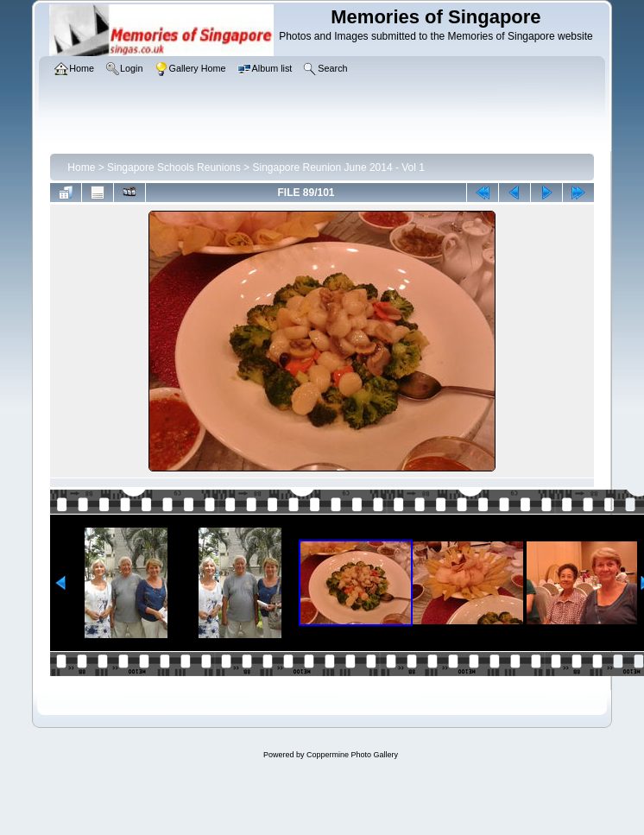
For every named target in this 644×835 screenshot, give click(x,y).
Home (81, 168)
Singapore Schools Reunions (174, 168)
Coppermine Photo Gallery (352, 755)
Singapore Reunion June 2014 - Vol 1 (338, 168)
